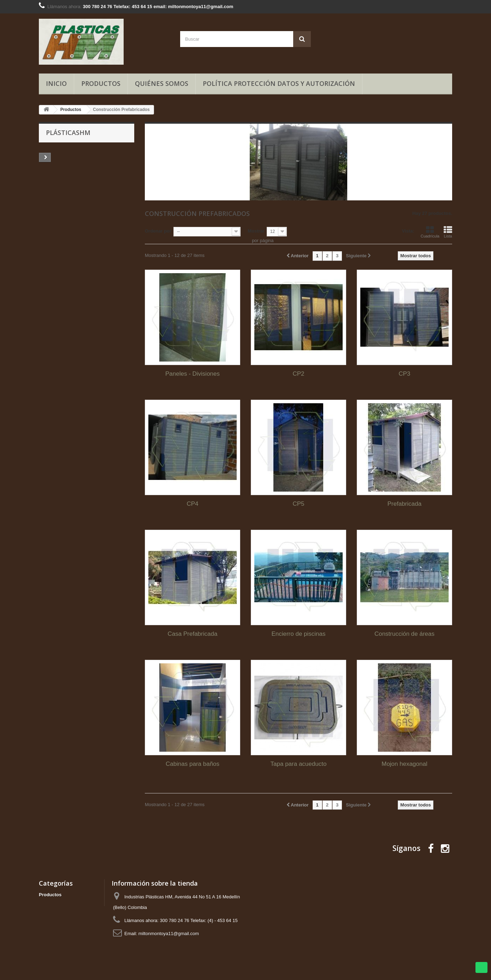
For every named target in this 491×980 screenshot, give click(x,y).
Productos (101, 83)
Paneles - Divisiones (193, 374)
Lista (448, 232)
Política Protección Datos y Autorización (279, 83)
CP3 (404, 374)
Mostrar (256, 231)
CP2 (298, 374)
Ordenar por (158, 231)
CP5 (298, 504)
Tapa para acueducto (299, 764)
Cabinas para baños (193, 764)
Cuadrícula (430, 232)
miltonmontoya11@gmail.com (169, 934)
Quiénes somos (162, 83)
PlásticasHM (68, 133)
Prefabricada (404, 504)
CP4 (192, 504)
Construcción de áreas (404, 634)
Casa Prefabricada (193, 634)
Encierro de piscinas (298, 634)
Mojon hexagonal (404, 764)
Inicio (56, 83)
